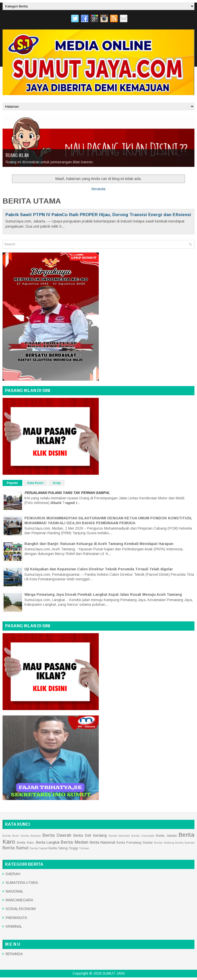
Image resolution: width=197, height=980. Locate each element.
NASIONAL (14, 891)
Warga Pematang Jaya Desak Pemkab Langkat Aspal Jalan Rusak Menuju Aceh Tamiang (103, 594)
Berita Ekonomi (119, 836)
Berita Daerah (57, 835)
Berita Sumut (16, 848)
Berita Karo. (26, 843)
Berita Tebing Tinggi (63, 848)
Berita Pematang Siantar (135, 843)
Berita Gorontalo (143, 836)
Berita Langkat (48, 842)
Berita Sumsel (185, 843)
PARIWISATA (16, 918)
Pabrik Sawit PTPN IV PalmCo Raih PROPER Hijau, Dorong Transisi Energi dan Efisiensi (98, 215)
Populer (12, 483)
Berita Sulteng (164, 843)
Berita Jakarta (166, 836)
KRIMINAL (14, 926)
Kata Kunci (36, 483)
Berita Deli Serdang (90, 835)
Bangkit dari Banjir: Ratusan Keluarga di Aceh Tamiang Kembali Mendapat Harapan (99, 544)
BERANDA (14, 954)
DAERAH (13, 874)
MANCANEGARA (19, 900)
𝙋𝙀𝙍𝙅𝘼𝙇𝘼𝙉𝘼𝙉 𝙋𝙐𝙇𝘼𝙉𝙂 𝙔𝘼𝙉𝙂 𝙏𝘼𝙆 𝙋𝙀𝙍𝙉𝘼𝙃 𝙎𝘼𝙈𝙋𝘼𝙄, (67, 493)
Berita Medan (74, 842)
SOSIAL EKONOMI (21, 909)
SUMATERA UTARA (22, 883)
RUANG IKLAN (17, 155)
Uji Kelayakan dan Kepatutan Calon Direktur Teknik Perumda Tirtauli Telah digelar (99, 569)
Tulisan (84, 848)
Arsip (57, 483)
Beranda (98, 189)
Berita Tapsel (39, 848)
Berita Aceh (11, 836)
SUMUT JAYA (114, 973)
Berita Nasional (102, 842)
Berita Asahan (31, 836)
